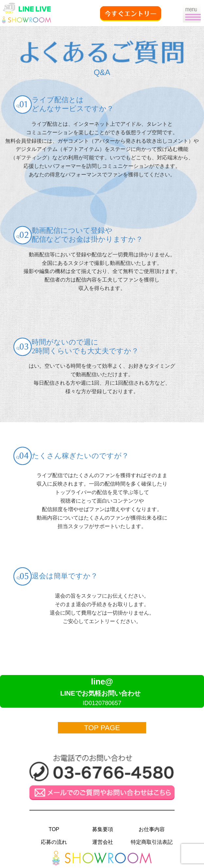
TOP (54, 829)
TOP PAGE (102, 728)
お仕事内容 (152, 829)
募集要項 (103, 829)
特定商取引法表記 (152, 842)
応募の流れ (54, 842)
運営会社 (103, 842)
